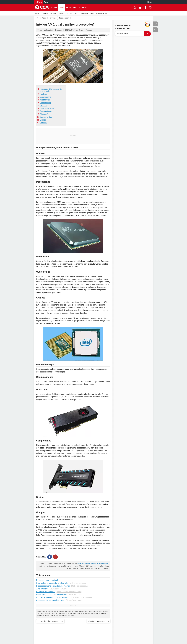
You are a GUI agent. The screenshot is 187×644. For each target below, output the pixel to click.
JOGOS (37, 13)
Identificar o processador (97, 621)
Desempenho (45, 97)
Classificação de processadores (52, 621)
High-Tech (38, 2)
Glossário (83, 8)
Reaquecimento (47, 111)
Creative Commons (103, 611)
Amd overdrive (42, 589)
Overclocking (45, 103)
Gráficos (43, 106)
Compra (43, 123)
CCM (52, 615)
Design (43, 120)
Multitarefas (45, 100)
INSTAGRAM (84, 13)
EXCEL (76, 13)
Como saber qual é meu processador (52, 595)
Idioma (150, 2)
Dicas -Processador (77, 595)
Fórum (54, 8)
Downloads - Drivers (58, 589)
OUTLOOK (69, 13)
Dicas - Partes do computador (69, 592)
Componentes (46, 117)
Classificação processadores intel (50, 600)
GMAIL (92, 13)
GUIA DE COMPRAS (102, 13)
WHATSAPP (45, 13)
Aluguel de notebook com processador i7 (53, 597)
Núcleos (43, 94)
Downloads (71, 8)
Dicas (61, 8)
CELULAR (53, 13)
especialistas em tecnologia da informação (93, 563)
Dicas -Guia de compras (82, 597)
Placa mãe (44, 114)
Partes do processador (46, 592)
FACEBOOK (61, 13)
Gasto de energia (47, 108)
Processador (64, 18)
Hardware (52, 18)
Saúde (46, 2)
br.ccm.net (58, 615)
